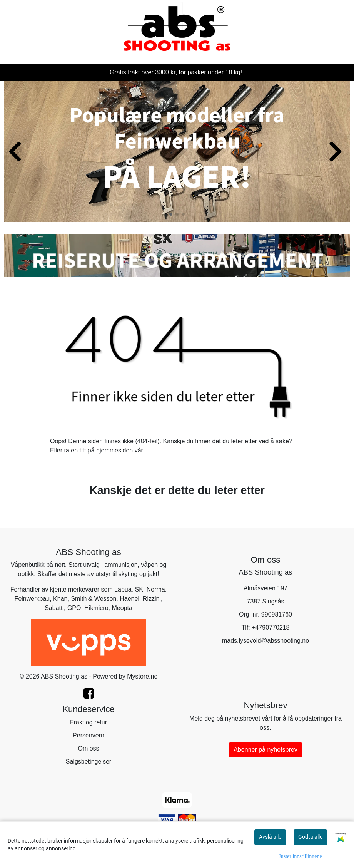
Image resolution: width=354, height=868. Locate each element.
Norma (156, 589)
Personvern (88, 735)
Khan (60, 599)
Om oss (88, 748)
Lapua (123, 589)
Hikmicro (96, 608)
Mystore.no (142, 676)
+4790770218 (271, 628)
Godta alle (310, 837)
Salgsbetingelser (88, 762)
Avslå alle (270, 837)
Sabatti (54, 608)
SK (139, 589)
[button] (171, 214)
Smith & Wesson (94, 599)
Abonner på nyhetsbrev (265, 750)
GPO (74, 608)
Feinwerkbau (32, 599)
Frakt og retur (88, 722)
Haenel (129, 599)
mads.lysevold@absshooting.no (265, 641)
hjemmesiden (114, 450)
